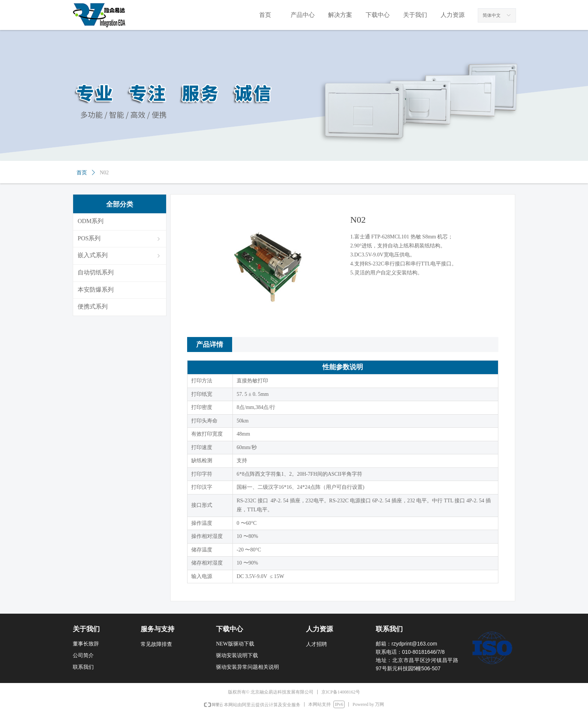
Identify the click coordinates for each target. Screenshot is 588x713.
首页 (82, 173)
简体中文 (492, 15)
